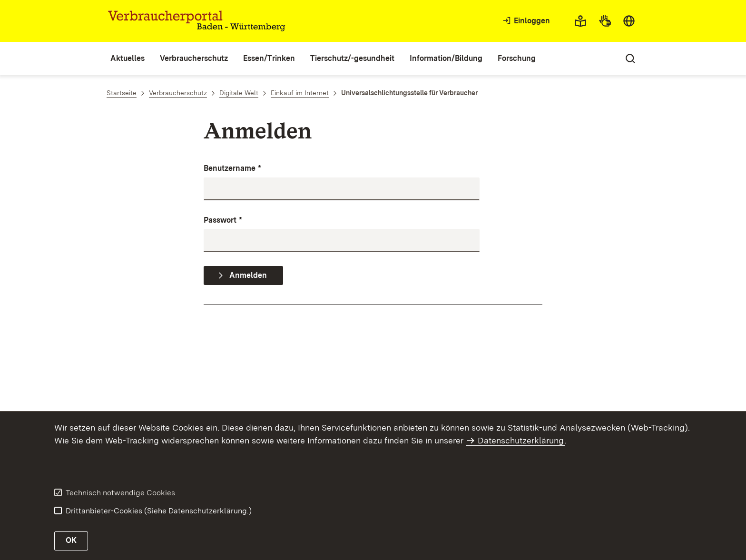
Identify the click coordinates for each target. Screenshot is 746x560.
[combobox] (629, 21)
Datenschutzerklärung (521, 440)
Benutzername (232, 169)
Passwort (223, 221)
